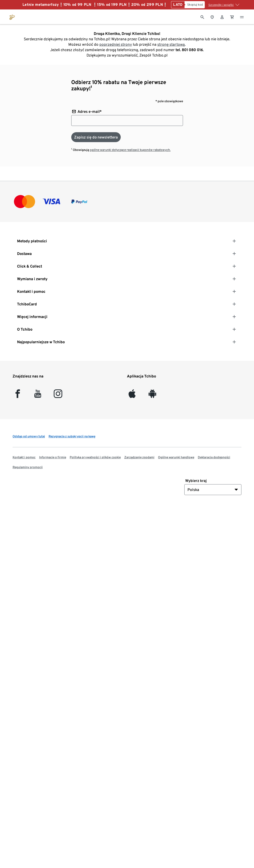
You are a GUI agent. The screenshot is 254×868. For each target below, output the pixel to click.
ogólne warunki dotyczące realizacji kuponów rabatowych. (130, 150)
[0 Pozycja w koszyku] (232, 17)
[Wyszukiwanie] (202, 17)
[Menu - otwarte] (242, 17)
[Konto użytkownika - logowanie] (222, 17)
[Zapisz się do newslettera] (96, 137)
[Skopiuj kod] (195, 5)
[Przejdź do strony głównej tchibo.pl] (12, 17)
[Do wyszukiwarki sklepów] (212, 17)
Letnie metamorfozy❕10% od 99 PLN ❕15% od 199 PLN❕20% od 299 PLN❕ (95, 5)
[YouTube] (38, 396)
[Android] (152, 396)
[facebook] (18, 396)
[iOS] (132, 396)
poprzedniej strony (116, 44)
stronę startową (171, 44)
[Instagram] (58, 396)
